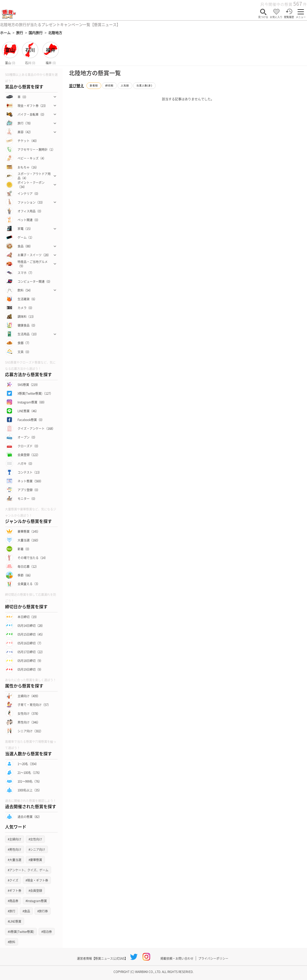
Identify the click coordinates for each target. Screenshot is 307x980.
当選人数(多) (144, 86)
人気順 (125, 86)
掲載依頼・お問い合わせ (177, 958)
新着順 (94, 86)
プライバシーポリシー (213, 958)
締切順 (109, 86)
